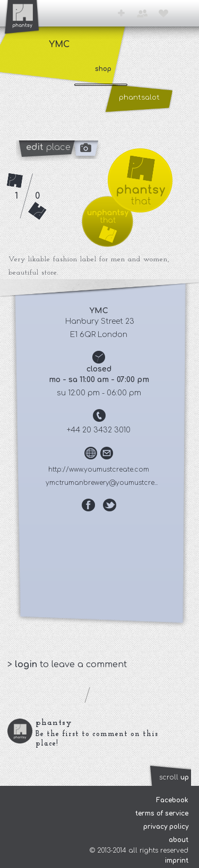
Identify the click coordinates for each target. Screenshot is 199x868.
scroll (174, 777)
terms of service (162, 813)
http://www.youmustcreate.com (100, 468)
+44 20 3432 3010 (100, 429)
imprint (177, 861)
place (48, 147)
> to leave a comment (68, 665)
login (28, 665)
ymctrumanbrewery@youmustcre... (103, 482)
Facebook (172, 800)
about (179, 840)
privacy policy (166, 827)
